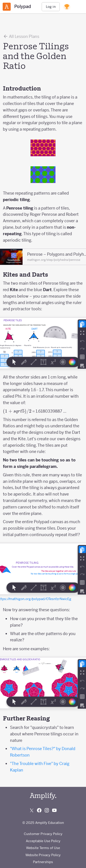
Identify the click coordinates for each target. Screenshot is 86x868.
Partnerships (43, 862)
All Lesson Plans (21, 36)
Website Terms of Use (43, 848)
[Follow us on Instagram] (47, 810)
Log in (51, 7)
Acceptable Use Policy (43, 841)
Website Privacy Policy (43, 855)
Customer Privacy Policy (43, 834)
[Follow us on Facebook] (39, 810)
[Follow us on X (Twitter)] (32, 810)
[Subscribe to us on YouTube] (54, 810)
